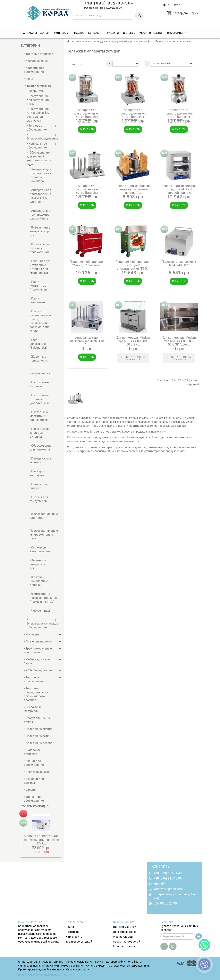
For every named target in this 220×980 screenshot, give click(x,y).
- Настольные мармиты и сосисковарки (40, 416)
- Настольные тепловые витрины (39, 433)
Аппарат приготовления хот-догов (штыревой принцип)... (133, 189)
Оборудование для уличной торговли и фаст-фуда (39, 158)
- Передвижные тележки (40, 460)
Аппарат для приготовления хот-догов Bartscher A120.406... (133, 115)
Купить (87, 129)
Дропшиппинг (141, 966)
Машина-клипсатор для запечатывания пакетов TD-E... (41, 840)
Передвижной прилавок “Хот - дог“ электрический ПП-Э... (133, 265)
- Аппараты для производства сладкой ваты (40, 215)
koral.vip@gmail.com (168, 889)
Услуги (113, 33)
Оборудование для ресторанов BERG (38, 100)
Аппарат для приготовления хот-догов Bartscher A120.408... (87, 191)
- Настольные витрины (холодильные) (40, 399)
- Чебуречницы (40, 611)
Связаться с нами (78, 969)
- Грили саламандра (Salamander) (38, 344)
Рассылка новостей (127, 942)
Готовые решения (72, 966)
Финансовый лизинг (31, 966)
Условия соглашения (79, 962)
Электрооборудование (40, 137)
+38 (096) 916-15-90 (168, 878)
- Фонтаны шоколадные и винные (40, 581)
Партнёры (73, 932)
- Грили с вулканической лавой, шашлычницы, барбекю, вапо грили (40, 321)
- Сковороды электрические (40, 549)
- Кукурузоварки (40, 371)
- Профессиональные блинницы (41, 514)
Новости (95, 33)
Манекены (32, 634)
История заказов (125, 932)
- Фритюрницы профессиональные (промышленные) (41, 598)
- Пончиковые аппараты (39, 486)
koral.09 (159, 884)
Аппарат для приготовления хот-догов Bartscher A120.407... (179, 115)
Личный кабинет (124, 927)
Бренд (70, 927)
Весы (28, 79)
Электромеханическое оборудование (40, 624)
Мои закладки (123, 937)
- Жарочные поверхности (39, 359)
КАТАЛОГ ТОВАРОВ (37, 33)
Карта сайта (74, 937)
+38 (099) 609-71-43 (168, 873)
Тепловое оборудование (37, 128)
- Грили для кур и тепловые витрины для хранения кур (40, 267)
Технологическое (37, 86)
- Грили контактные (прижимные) (39, 286)
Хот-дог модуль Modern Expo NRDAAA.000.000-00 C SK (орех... (179, 341)
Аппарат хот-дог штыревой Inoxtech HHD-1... (87, 341)
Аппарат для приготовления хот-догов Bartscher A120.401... (87, 115)
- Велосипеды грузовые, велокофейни (39, 248)
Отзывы (129, 33)
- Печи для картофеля (37, 473)
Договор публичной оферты (124, 962)
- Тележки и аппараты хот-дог (40, 564)
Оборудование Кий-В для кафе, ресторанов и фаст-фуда (38, 115)
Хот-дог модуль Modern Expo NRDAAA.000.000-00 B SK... (133, 341)
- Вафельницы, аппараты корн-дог (41, 231)
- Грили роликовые (38, 300)
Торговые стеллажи (38, 54)
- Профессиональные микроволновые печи (41, 533)
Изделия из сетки (37, 736)
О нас (22, 962)
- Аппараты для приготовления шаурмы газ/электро (40, 196)
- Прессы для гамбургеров (39, 499)
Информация (177, 33)
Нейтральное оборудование (37, 146)
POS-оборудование (38, 670)
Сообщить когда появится (133, 358)
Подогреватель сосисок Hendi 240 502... (179, 263)
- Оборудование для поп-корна (41, 448)
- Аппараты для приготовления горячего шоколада (40, 175)
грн (166, 5)
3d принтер (35, 91)
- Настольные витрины (39, 384)
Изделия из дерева (38, 743)
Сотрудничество (119, 966)
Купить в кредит (96, 966)
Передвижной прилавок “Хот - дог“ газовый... (87, 263)
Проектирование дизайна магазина (41, 969)
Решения (156, 33)
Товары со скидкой (79, 942)
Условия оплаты (53, 962)
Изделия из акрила (38, 729)
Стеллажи (62, 33)
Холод (79, 33)
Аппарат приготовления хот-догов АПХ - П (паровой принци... (179, 189)
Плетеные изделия (38, 641)
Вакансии (53, 966)
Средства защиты (37, 772)
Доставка (34, 962)
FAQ (142, 33)
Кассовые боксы (37, 61)
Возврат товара (124, 946)
